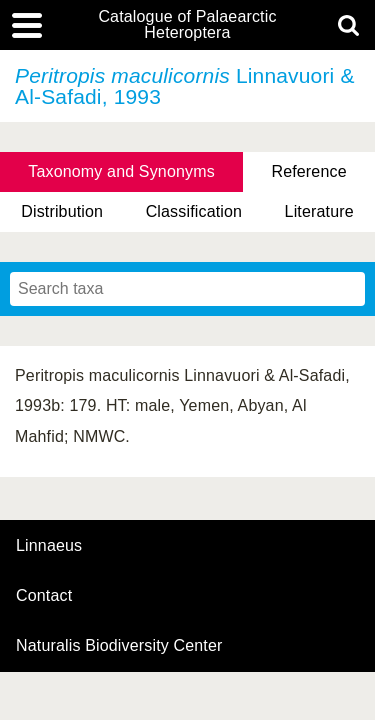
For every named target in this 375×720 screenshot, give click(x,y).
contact (44, 595)
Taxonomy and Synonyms (121, 171)
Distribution (62, 211)
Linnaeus (49, 546)
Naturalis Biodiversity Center (119, 646)
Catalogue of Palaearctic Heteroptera (187, 25)
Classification (194, 211)
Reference (308, 171)
